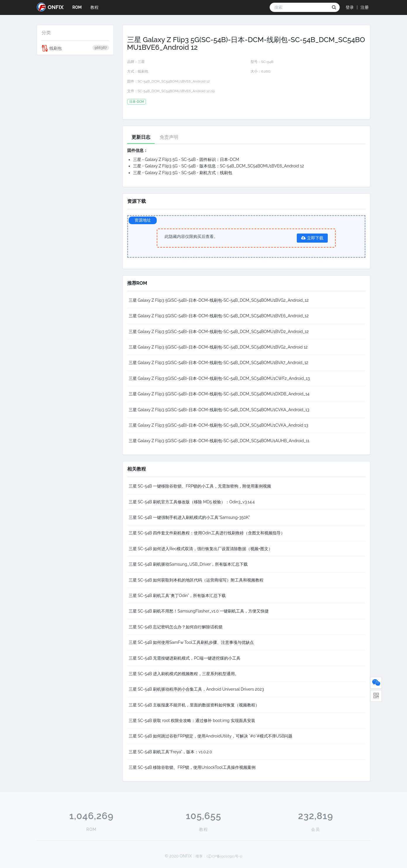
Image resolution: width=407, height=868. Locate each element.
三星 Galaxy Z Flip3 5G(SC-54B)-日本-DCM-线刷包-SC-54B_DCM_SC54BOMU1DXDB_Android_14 (219, 394)
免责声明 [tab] (169, 137)
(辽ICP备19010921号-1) (225, 856)
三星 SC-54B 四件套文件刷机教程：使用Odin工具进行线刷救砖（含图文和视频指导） (207, 533)
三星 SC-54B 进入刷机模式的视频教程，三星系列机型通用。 (184, 674)
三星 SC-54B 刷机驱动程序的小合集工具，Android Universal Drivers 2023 (196, 689)
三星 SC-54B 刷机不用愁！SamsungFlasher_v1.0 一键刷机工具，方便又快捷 (199, 611)
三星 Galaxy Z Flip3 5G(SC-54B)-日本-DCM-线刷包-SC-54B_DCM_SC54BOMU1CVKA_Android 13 (219, 425)
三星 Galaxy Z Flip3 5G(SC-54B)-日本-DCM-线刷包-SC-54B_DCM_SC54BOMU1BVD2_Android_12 (219, 332)
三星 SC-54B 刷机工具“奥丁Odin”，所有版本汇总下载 (177, 596)
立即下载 (312, 238)
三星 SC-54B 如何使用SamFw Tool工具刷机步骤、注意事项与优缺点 (191, 642)
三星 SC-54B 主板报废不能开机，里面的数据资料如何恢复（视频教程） (194, 705)
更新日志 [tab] (141, 137)
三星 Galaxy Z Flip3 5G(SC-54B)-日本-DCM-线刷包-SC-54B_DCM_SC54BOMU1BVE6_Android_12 (219, 316)
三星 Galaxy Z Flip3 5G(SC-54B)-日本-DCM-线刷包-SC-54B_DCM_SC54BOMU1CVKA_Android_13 (219, 410)
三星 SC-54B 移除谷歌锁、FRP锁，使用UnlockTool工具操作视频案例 (192, 767)
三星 (141, 62)
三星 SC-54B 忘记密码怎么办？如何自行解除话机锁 (176, 627)
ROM (77, 7)
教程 (94, 7)
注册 (365, 7)
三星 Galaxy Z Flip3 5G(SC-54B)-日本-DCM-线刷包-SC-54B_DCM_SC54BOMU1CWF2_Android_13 (219, 378)
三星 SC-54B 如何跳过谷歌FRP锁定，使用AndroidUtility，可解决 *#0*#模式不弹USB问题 (211, 736)
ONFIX (50, 7)
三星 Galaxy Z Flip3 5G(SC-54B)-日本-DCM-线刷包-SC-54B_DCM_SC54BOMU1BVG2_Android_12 (219, 300)
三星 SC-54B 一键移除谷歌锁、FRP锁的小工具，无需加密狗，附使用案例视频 (200, 486)
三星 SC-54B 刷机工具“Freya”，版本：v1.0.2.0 (170, 752)
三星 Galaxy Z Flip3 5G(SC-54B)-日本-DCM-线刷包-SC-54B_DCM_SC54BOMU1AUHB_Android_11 (219, 441)
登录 (350, 7)
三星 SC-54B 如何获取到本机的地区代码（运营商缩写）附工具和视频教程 (196, 580)
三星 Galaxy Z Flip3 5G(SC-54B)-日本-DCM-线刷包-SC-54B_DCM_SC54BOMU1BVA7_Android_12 (219, 363)
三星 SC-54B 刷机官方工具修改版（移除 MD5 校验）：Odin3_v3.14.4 (192, 502)
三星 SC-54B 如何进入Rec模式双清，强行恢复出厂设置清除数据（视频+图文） (201, 549)
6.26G (266, 71)
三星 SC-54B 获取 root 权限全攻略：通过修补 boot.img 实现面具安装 (192, 721)
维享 (199, 856)
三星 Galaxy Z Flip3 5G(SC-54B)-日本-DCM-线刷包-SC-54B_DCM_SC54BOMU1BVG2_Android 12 (218, 347)
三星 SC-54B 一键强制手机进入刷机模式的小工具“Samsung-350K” (189, 517)
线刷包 (75, 48)
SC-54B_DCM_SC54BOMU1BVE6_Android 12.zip (176, 91)
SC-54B (267, 62)
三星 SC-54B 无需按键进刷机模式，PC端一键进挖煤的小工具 (184, 658)
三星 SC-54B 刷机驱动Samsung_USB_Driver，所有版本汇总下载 (188, 564)
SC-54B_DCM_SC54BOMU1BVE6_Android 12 (174, 81)
